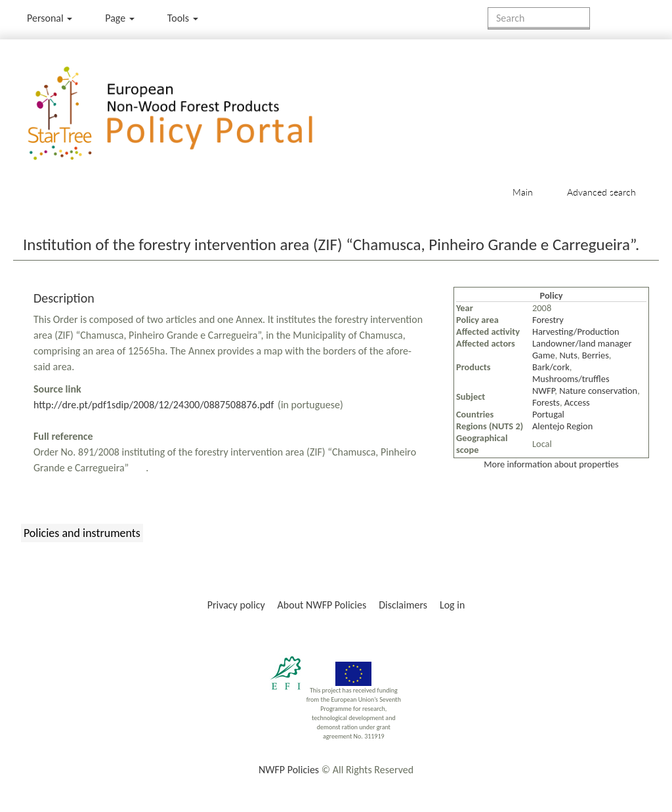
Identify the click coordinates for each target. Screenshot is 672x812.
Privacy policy (236, 605)
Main (523, 192)
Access (577, 402)
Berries (596, 355)
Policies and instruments (82, 533)
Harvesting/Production (576, 331)
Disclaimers (403, 605)
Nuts (569, 355)
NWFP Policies (289, 770)
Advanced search (601, 192)
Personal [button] (50, 18)
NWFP (543, 391)
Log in (452, 605)
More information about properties (551, 464)
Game (544, 355)
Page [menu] (120, 18)
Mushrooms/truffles (571, 379)
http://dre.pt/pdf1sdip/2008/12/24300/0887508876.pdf (154, 405)
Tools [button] (183, 18)
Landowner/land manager (582, 343)
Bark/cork (551, 367)
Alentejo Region (562, 426)
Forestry (548, 320)
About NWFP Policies (322, 605)
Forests (546, 402)
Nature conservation (598, 391)
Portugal (548, 414)
